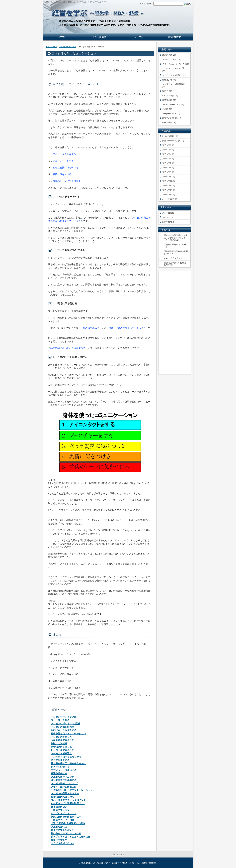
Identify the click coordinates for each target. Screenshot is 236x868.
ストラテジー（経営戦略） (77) (174, 85)
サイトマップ (118, 854)
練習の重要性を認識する (64, 780)
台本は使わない (59, 807)
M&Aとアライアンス (173, 258)
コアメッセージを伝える (64, 770)
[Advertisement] (175, 323)
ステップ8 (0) (168, 168)
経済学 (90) (167, 91)
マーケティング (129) (172, 59)
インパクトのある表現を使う (66, 757)
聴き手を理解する (60, 767)
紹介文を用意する (60, 760)
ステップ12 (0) (169, 186)
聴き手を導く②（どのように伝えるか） (72, 837)
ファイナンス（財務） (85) (174, 75)
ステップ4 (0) (168, 154)
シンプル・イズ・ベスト (64, 813)
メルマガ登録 (168, 213)
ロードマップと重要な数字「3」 (68, 803)
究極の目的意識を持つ (63, 797)
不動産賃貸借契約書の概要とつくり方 (176, 253)
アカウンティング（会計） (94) (174, 70)
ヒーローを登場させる (63, 750)
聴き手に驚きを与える (63, 830)
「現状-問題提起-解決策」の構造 (68, 823)
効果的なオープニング (63, 777)
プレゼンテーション (68, 47)
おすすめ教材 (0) (170, 199)
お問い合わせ (168, 222)
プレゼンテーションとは (64, 717)
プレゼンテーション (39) (173, 105)
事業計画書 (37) (169, 100)
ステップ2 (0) (168, 145)
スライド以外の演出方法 (64, 787)
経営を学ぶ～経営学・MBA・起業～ (118, 863)
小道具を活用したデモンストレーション (72, 790)
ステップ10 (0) (169, 177)
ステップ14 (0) (169, 195)
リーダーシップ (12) (171, 114)
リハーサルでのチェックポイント (68, 800)
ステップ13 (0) (169, 190)
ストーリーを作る (60, 720)
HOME (62, 37)
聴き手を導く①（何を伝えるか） (68, 764)
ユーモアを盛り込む (61, 754)
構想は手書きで (59, 840)
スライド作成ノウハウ (63, 843)
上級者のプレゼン (60, 810)
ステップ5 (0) (168, 159)
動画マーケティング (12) (173, 141)
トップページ (51, 47)
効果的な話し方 (59, 827)
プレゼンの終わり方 (61, 737)
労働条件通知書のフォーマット (176, 246)
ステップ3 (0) (168, 150)
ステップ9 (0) (168, 172)
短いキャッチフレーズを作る (66, 833)
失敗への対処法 (59, 744)
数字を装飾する (59, 774)
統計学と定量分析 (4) (172, 118)
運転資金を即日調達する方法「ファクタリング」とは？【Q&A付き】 (176, 238)
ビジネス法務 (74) (170, 96)
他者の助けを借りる (61, 747)
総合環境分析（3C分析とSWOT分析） (175, 264)
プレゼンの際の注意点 (63, 727)
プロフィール (168, 217)
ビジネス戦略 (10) (170, 136)
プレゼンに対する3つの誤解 (65, 724)
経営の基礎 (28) (169, 55)
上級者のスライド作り (63, 820)
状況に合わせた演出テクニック (67, 817)
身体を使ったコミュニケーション (68, 734)
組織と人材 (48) (169, 80)
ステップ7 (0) (168, 163)
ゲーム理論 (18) (169, 123)
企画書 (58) (167, 109)
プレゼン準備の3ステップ (64, 784)
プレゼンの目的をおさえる (65, 794)
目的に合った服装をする (64, 730)
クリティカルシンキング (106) (176, 64)
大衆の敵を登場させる (63, 740)
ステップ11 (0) (169, 181)
